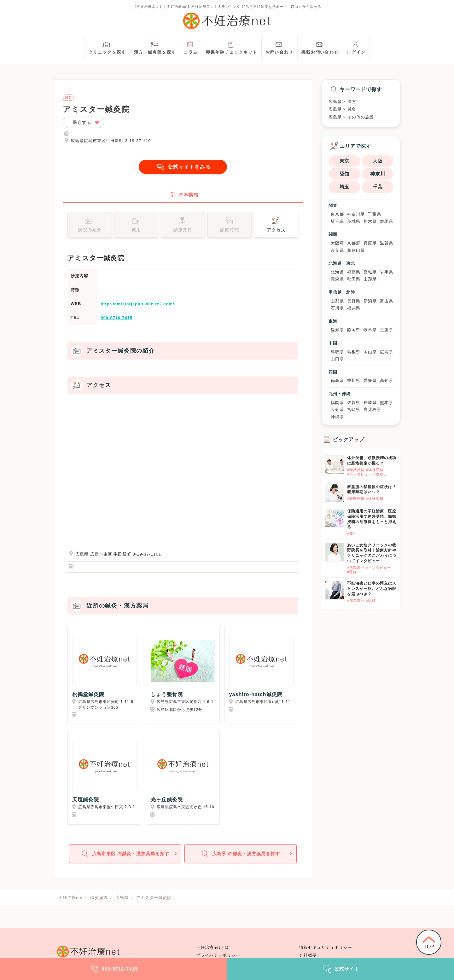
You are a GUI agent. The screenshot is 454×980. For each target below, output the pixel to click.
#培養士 (380, 474)
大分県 (337, 409)
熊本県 (387, 403)
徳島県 (337, 380)
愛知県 (337, 330)
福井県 (354, 308)
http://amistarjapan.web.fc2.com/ (137, 304)
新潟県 (370, 301)
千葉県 (375, 214)
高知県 (387, 380)
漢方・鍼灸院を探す (155, 47)
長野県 (354, 301)
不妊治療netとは (213, 948)
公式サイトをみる (183, 167)
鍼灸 (68, 98)
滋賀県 (387, 243)
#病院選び (356, 568)
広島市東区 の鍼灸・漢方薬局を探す (124, 854)
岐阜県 (370, 330)
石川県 (337, 308)
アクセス (276, 224)
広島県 (387, 352)
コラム (191, 47)
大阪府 (337, 243)
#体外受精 (375, 470)
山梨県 (337, 301)
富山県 (387, 301)
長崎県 (370, 403)
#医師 (352, 572)
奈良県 (337, 250)
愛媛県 (370, 380)
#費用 (352, 533)
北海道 (337, 272)
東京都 (337, 214)
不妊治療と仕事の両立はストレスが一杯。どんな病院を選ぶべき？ (372, 589)
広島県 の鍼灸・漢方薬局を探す (240, 854)
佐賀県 (354, 403)
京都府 (354, 243)
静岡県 (354, 330)
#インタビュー (360, 474)
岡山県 (370, 352)
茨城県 (354, 221)
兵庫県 (370, 243)
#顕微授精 (356, 470)
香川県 (354, 380)
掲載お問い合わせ (320, 47)
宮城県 (370, 272)
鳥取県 (337, 352)
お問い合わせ (279, 47)
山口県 (337, 359)
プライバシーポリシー (218, 955)
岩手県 (387, 272)
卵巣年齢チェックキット (232, 47)
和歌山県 (356, 250)
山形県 (370, 279)
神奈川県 (356, 214)
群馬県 (387, 221)
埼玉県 (337, 221)
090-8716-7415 (116, 318)
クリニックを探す (107, 47)
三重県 (387, 330)
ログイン (356, 47)
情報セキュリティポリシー (326, 948)
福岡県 (337, 403)
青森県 (337, 279)
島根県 (354, 352)
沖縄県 (337, 417)
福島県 (354, 272)
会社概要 (308, 955)
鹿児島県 (372, 409)
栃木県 (370, 221)
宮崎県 (354, 409)
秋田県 (354, 279)
